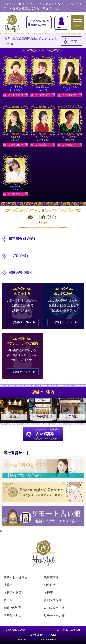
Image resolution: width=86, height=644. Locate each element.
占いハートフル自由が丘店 (41, 630)
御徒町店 (50, 585)
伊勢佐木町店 (13, 616)
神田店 (8, 600)
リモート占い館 (54, 616)
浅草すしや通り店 (16, 577)
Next (80, 409)
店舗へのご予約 (39, 22)
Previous (6, 409)
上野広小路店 (13, 593)
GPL (59, 639)
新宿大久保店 (53, 600)
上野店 (48, 593)
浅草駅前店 (51, 577)
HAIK (47, 635)
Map (74, 41)
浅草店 (8, 585)
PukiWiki (33, 639)
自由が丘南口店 (54, 608)
